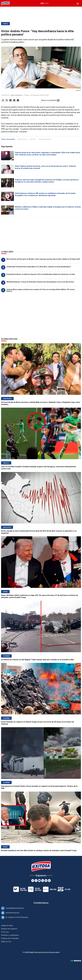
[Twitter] (36, 881)
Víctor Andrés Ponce (45, 139)
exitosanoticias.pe (12, 913)
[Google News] (46, 881)
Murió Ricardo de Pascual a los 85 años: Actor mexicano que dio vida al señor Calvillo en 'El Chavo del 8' (43, 259)
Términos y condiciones (10, 935)
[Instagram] (43, 881)
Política (5, 24)
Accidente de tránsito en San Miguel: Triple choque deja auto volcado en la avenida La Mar (38, 660)
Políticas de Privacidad (10, 938)
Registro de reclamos (9, 929)
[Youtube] (39, 881)
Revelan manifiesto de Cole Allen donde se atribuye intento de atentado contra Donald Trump (39, 851)
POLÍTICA (33, 139)
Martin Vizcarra (23, 139)
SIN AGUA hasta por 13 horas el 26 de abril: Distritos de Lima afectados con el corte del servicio (40, 282)
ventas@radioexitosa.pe (15, 908)
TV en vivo (5, 932)
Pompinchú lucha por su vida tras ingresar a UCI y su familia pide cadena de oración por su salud (41, 274)
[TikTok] (49, 881)
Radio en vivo (6, 942)
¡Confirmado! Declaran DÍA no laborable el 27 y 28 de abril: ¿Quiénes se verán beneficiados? (39, 267)
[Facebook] (33, 881)
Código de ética (7, 926)
